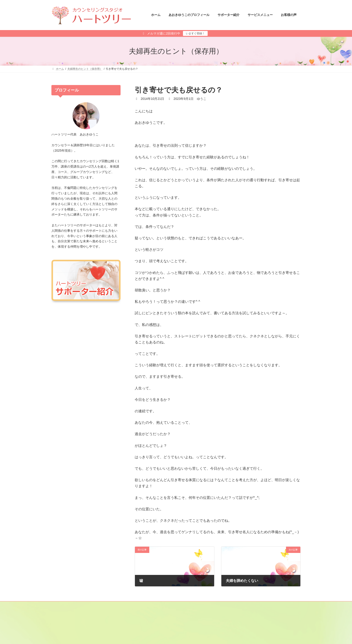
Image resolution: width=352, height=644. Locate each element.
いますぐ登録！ (195, 33)
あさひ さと (190, 633)
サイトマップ (97, 605)
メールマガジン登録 (68, 605)
